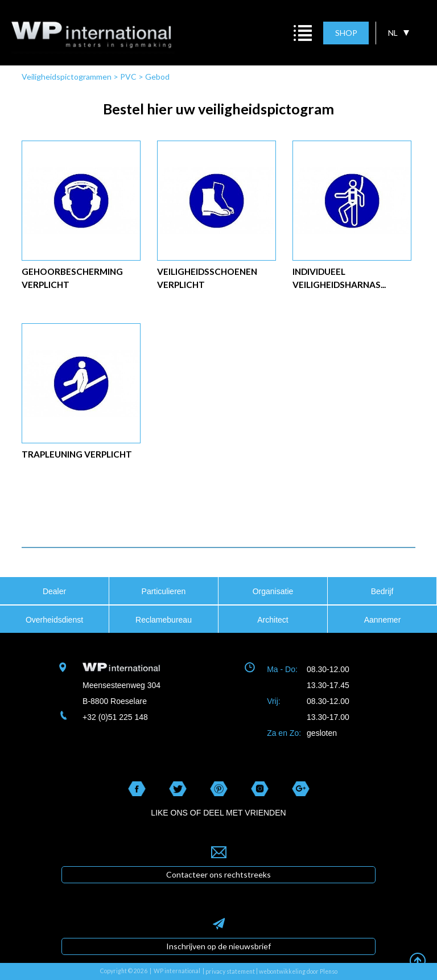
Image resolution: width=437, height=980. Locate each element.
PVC (128, 77)
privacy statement (230, 971)
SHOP (346, 33)
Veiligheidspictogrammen (67, 77)
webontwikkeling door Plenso (298, 971)
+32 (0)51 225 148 (115, 717)
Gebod (157, 77)
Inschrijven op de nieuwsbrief (218, 946)
